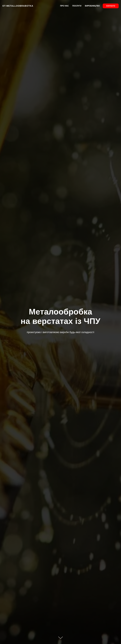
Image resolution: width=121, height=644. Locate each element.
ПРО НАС (64, 6)
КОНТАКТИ (111, 6)
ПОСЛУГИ (77, 6)
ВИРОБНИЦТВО (92, 6)
